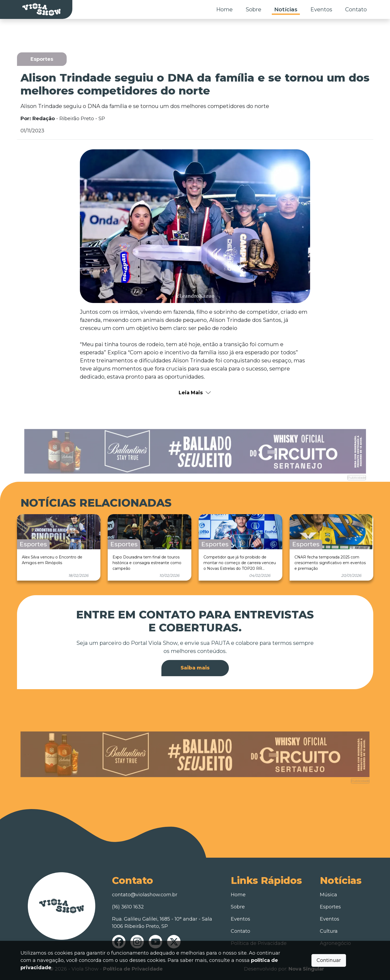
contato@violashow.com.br (145, 895)
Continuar (329, 960)
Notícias (286, 9)
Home (224, 9)
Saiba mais (195, 668)
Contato (356, 9)
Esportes (330, 907)
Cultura (329, 931)
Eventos (321, 9)
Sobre (253, 9)
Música (328, 895)
